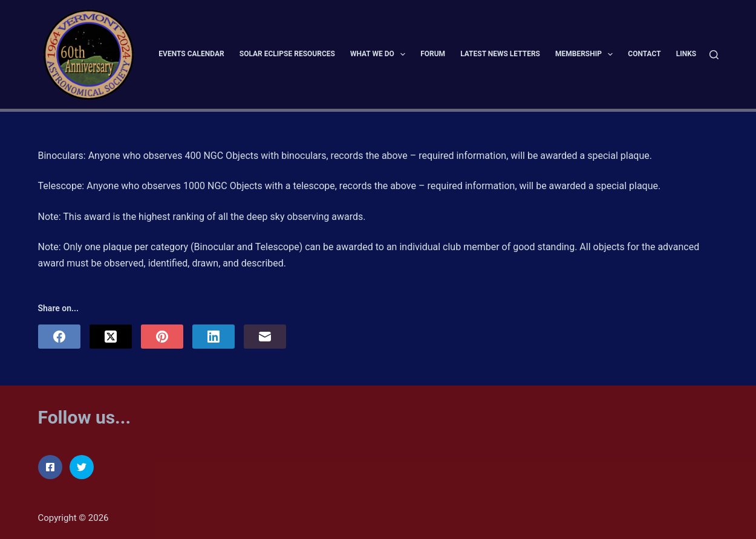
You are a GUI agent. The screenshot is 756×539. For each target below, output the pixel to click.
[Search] (714, 55)
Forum (433, 54)
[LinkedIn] (213, 337)
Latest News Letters (500, 54)
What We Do (380, 54)
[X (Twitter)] (111, 337)
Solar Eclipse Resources (287, 54)
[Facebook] (59, 337)
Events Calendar (191, 54)
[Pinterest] (162, 337)
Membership (586, 54)
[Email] (265, 337)
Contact (644, 54)
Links (686, 54)
